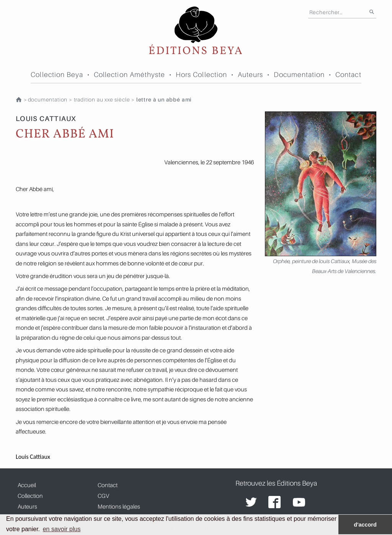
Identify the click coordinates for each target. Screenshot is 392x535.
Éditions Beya (196, 32)
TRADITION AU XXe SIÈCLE (102, 100)
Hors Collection (201, 74)
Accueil (27, 485)
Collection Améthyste (129, 74)
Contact (348, 74)
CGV (103, 496)
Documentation (299, 74)
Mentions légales (119, 506)
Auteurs (251, 74)
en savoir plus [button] (62, 529)
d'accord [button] (365, 525)
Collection (30, 496)
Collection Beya (57, 74)
